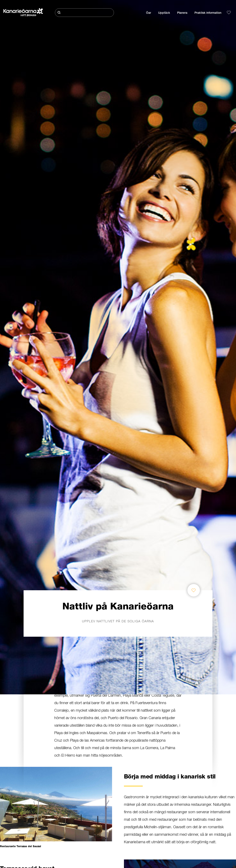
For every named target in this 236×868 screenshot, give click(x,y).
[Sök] (84, 13)
